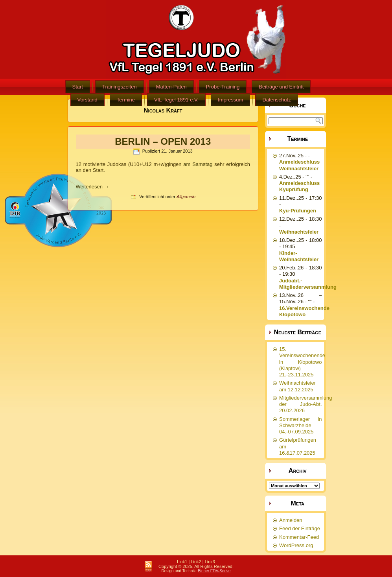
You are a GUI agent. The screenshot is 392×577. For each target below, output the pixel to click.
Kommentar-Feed (299, 537)
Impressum (230, 100)
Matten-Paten (171, 87)
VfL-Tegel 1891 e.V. (176, 100)
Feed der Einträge (300, 528)
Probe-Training (223, 87)
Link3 (210, 562)
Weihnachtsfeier (299, 232)
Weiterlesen (93, 187)
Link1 (182, 562)
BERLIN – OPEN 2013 (163, 141)
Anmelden (291, 520)
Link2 (196, 562)
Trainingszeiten (120, 87)
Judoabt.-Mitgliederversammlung (308, 284)
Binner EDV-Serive (214, 571)
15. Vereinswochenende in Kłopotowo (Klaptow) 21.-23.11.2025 (302, 362)
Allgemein (186, 197)
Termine (126, 100)
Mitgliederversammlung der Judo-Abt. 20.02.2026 (306, 404)
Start (78, 87)
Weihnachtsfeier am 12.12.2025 (297, 386)
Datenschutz (276, 100)
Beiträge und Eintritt (281, 87)
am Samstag (198, 164)
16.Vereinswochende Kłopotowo (304, 311)
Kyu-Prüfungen (298, 211)
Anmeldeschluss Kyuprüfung (299, 186)
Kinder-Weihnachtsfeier (299, 256)
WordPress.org (296, 545)
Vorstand (87, 100)
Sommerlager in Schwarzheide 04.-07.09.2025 (301, 426)
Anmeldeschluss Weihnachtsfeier (299, 165)
